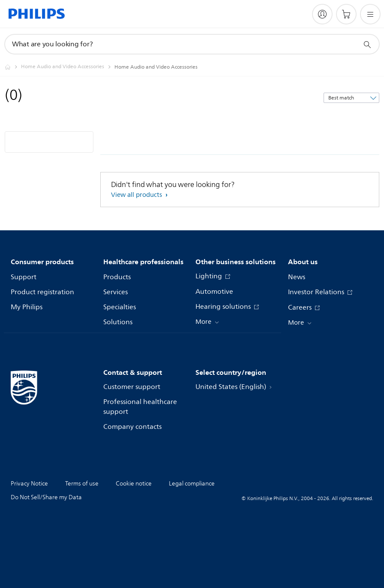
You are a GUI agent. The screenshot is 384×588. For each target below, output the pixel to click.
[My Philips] (322, 14)
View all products (137, 195)
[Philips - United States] (13, 67)
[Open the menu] (370, 14)
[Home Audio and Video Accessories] (68, 67)
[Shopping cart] (346, 14)
